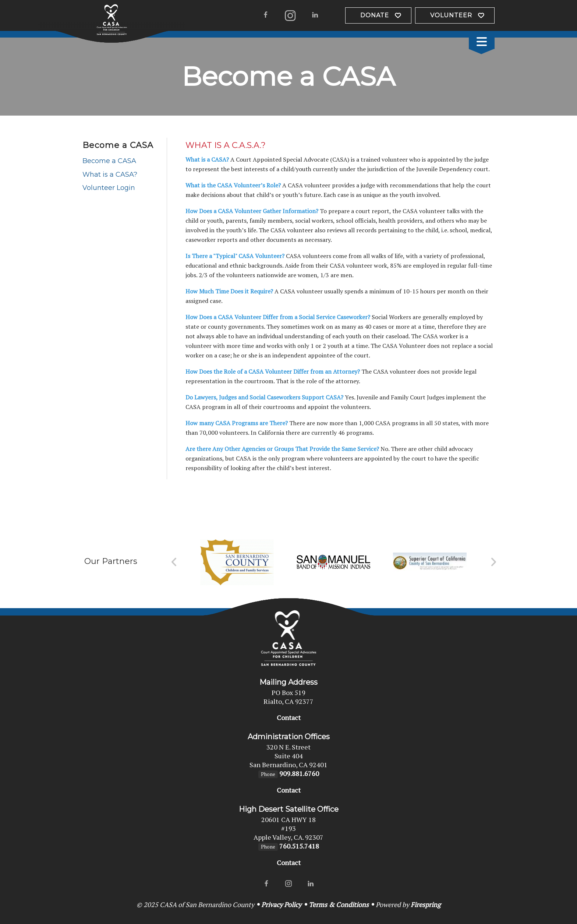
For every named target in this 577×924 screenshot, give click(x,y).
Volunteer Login (109, 188)
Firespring (426, 904)
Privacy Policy (281, 904)
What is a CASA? (110, 174)
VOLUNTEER (451, 15)
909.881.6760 (299, 773)
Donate (375, 15)
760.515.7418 (299, 846)
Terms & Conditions (339, 904)
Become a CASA (109, 161)
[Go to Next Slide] (493, 562)
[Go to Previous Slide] (174, 562)
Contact (289, 717)
